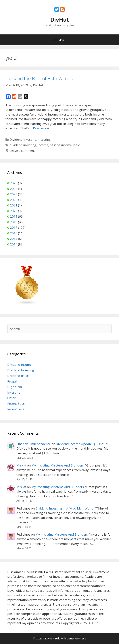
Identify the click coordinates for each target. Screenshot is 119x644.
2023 (14, 194)
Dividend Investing (23, 139)
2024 (14, 189)
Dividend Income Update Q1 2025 (80, 444)
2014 (14, 244)
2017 (14, 228)
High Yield (15, 387)
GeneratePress (76, 638)
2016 (14, 233)
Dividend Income (19, 365)
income (43, 145)
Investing (44, 139)
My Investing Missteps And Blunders (58, 465)
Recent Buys (16, 404)
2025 (14, 183)
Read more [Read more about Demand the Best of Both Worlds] (41, 128)
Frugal (12, 381)
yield (77, 145)
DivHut (60, 20)
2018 (14, 222)
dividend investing (23, 145)
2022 (14, 200)
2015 (14, 239)
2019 (14, 216)
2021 (14, 205)
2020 (14, 211)
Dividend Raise (18, 376)
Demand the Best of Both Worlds (39, 78)
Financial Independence (34, 444)
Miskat (21, 465)
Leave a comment (22, 151)
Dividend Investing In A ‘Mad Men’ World (65, 508)
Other (11, 398)
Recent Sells (16, 409)
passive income (61, 145)
